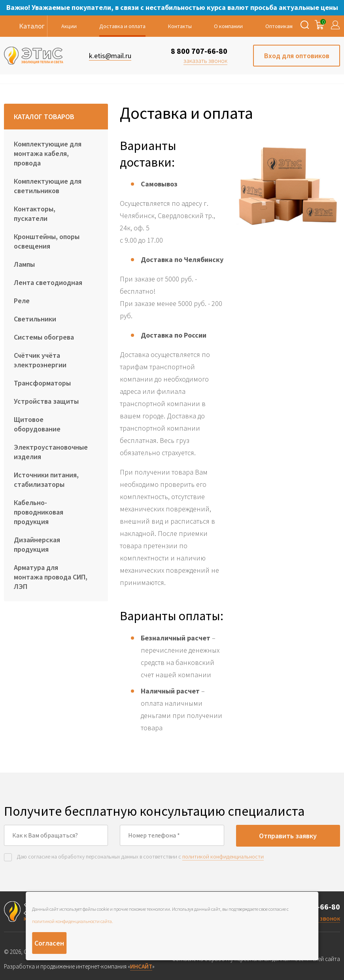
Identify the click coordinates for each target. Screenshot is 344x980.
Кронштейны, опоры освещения (47, 241)
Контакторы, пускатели (35, 214)
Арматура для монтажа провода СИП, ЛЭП (51, 577)
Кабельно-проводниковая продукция (39, 512)
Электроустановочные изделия (51, 452)
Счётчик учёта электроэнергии (40, 360)
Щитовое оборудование (37, 424)
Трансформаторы (42, 383)
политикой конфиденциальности (223, 857)
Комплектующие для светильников (48, 186)
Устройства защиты (46, 401)
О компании (228, 26)
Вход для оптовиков (297, 56)
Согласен (49, 943)
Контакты (180, 26)
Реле (22, 301)
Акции (69, 26)
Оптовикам (279, 26)
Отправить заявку (288, 836)
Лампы (24, 264)
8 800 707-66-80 (199, 51)
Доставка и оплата (122, 26)
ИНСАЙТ (141, 966)
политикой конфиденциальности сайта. (73, 921)
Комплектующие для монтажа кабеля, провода (48, 153)
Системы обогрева (44, 337)
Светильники (35, 319)
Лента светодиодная (48, 282)
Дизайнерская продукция (37, 544)
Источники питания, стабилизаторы (46, 480)
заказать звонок (205, 61)
